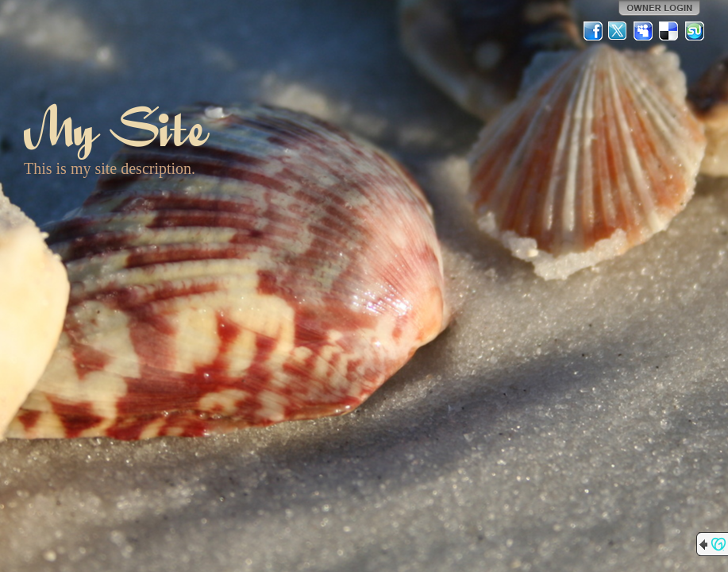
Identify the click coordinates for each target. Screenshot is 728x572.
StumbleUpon (695, 31)
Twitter (618, 31)
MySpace (644, 31)
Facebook (593, 31)
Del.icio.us (669, 31)
